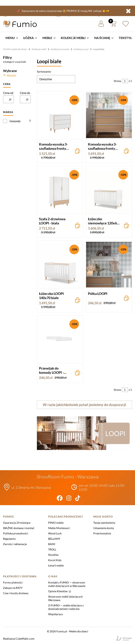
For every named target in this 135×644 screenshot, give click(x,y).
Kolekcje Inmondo (60, 49)
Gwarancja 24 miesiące (17, 523)
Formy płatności (13, 582)
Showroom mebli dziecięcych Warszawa (65, 598)
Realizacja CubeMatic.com (19, 639)
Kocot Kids (55, 560)
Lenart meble (56, 565)
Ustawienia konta (104, 528)
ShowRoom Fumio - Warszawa (68, 477)
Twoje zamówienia (104, 523)
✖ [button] (128, 11)
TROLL (52, 549)
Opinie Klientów (58, 591)
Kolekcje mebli (39, 49)
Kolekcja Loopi (81, 49)
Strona (117, 81)
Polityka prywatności (16, 533)
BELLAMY (54, 539)
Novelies (53, 555)
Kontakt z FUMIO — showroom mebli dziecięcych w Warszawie (67, 584)
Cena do (25, 93)
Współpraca (55, 614)
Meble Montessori (59, 528)
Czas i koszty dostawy (16, 593)
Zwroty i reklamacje (15, 544)
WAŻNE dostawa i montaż (19, 528)
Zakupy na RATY (13, 588)
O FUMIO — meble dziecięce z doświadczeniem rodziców (66, 607)
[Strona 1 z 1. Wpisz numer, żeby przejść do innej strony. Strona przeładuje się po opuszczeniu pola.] (125, 81)
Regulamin (9, 539)
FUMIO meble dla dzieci (15, 49)
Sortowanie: (44, 72)
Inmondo (15, 121)
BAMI (52, 544)
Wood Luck (55, 533)
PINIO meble (56, 523)
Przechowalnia (102, 533)
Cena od (8, 93)
